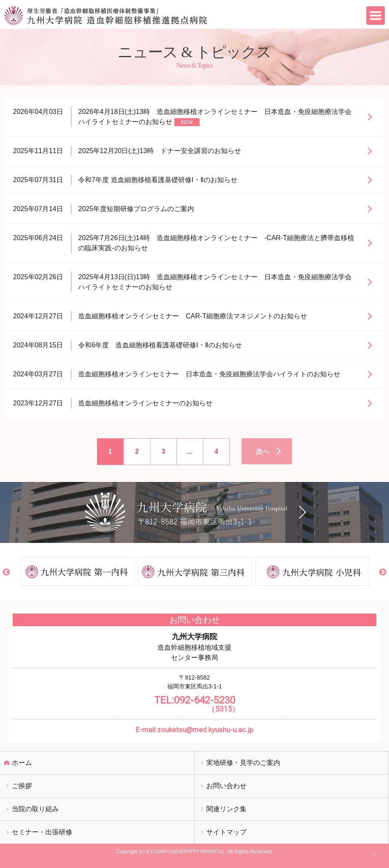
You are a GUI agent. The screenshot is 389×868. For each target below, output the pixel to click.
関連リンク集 (226, 809)
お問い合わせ (226, 786)
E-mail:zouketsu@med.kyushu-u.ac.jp (194, 730)
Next (383, 572)
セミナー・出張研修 (42, 832)
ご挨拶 (22, 786)
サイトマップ (226, 832)
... (190, 451)
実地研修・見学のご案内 (243, 763)
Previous (6, 572)
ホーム (22, 763)
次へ (263, 451)
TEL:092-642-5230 (195, 704)
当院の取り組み (35, 809)
